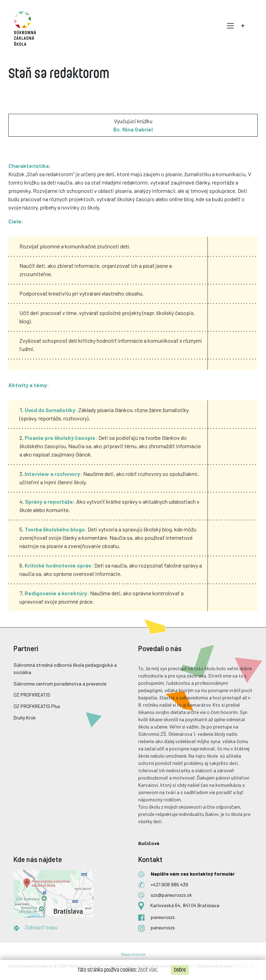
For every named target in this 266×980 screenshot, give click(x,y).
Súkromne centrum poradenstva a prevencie (60, 684)
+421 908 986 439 (169, 884)
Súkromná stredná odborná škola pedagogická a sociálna (65, 668)
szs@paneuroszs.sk (171, 895)
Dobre (180, 970)
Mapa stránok (133, 954)
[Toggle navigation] (229, 26)
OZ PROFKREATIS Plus (37, 706)
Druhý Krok (25, 718)
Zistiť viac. (148, 970)
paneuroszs (163, 917)
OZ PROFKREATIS (32, 695)
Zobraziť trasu (41, 927)
